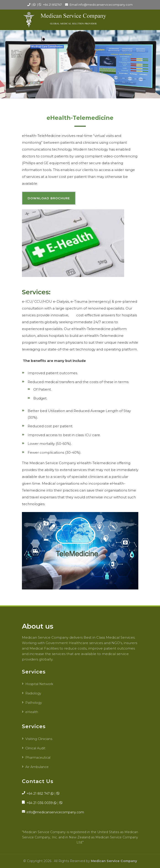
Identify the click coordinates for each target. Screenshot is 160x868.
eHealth (32, 712)
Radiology (33, 693)
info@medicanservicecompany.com (105, 5)
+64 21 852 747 (38, 794)
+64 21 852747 (52, 5)
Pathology (34, 703)
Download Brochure (49, 198)
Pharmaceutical (38, 758)
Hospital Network (39, 684)
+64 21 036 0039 (40, 803)
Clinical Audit (35, 748)
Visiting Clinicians (39, 739)
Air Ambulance (37, 767)
